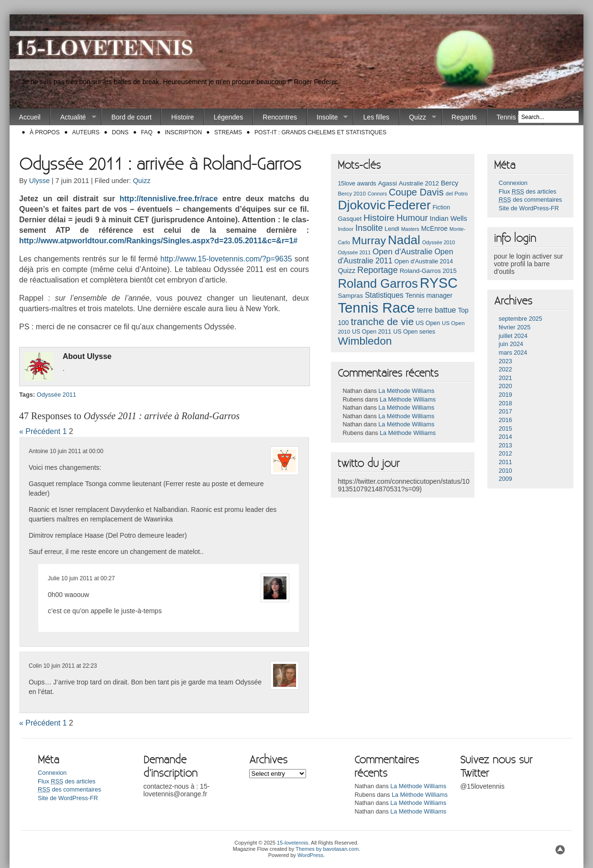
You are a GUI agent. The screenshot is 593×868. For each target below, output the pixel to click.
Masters (410, 229)
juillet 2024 (513, 336)
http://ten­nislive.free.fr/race (169, 199)
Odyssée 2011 (57, 395)
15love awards (357, 184)
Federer (409, 205)
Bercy (450, 183)
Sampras (350, 296)
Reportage (378, 270)
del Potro (457, 194)
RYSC (439, 283)
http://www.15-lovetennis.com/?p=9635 (226, 259)
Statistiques (384, 295)
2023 (505, 361)
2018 (505, 403)
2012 (505, 454)
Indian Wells (448, 218)
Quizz (418, 117)
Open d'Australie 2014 (424, 261)
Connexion (513, 183)
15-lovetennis (292, 843)
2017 (505, 412)
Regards (464, 117)
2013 (505, 445)
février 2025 (515, 327)
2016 (505, 420)
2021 (505, 378)
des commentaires (530, 200)
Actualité (73, 117)
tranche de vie (382, 321)
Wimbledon (365, 341)
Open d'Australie (403, 252)
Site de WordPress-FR (529, 208)
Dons (120, 132)
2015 (505, 429)
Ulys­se (99, 356)
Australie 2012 (419, 183)
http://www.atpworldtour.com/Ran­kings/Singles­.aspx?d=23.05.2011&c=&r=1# (158, 241)
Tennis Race (515, 117)
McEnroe (434, 228)
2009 (505, 479)
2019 (505, 395)
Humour (412, 218)
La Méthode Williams (406, 391)
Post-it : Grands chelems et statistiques (320, 132)
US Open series (414, 332)
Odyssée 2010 (439, 242)
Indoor (346, 229)
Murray (369, 240)
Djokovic (362, 205)
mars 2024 (513, 353)
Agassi (387, 183)
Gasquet (350, 219)
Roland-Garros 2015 (428, 271)
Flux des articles (527, 192)
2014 (505, 437)
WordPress (310, 855)
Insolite (328, 117)
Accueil (30, 117)
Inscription (183, 132)
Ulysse (39, 181)
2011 (505, 462)
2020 (505, 386)
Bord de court (132, 117)
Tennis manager (429, 295)
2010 (505, 471)
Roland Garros (378, 283)
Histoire (182, 117)
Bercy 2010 (351, 194)
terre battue (437, 310)
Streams (228, 132)
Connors (377, 194)
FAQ (147, 132)
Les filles (376, 117)
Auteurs (86, 132)
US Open (428, 323)
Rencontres (280, 117)
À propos (45, 132)
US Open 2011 (372, 332)
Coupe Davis (416, 192)
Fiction (441, 207)
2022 (505, 369)
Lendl (392, 229)
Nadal (404, 240)
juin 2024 (511, 344)
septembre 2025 (521, 319)
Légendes (229, 117)
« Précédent (40, 431)
